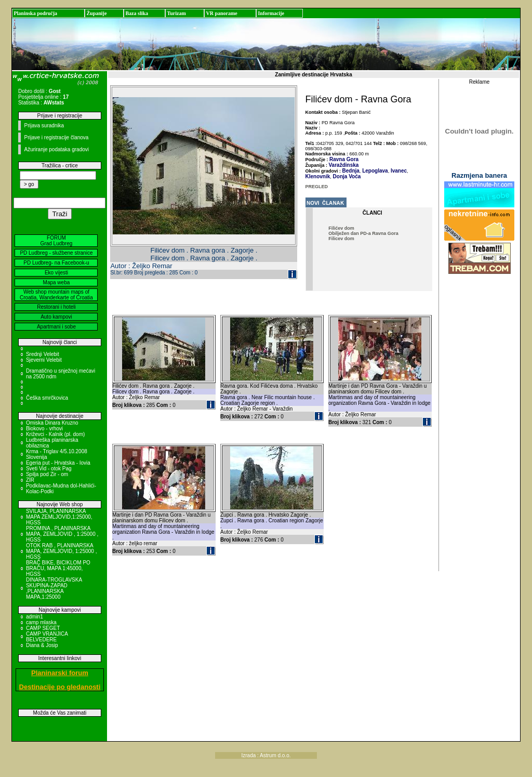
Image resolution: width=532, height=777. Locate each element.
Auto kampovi (56, 317)
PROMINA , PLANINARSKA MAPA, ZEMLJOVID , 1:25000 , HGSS (62, 534)
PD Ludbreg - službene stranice (56, 253)
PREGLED (317, 187)
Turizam (176, 13)
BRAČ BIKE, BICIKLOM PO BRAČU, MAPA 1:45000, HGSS (58, 568)
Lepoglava (374, 171)
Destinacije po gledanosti (60, 687)
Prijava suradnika (44, 126)
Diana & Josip (42, 645)
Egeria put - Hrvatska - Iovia (58, 463)
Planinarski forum (60, 673)
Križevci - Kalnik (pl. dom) (55, 434)
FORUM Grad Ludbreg (57, 241)
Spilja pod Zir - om (47, 474)
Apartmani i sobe (56, 327)
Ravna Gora (344, 159)
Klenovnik (318, 176)
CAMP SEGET (43, 628)
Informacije (271, 13)
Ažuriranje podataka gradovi (56, 149)
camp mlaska (41, 622)
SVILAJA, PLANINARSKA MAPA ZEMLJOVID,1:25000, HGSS (59, 517)
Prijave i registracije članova (56, 137)
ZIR (30, 480)
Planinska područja (35, 13)
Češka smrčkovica (47, 398)
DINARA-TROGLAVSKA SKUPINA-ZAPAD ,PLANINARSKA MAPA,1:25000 (54, 588)
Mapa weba (57, 282)
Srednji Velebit (43, 354)
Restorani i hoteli (56, 307)
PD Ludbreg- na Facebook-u (56, 263)
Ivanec (398, 171)
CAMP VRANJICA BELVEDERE (47, 637)
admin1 (35, 617)
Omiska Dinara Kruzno (52, 423)
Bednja (351, 171)
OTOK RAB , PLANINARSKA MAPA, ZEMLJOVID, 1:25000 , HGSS (62, 551)
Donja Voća (346, 176)
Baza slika (137, 13)
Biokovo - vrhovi (44, 429)
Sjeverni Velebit (44, 360)
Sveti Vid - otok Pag (49, 469)
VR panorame (221, 13)
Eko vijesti (56, 273)
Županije (96, 13)
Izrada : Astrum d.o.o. (266, 755)
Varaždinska (344, 165)
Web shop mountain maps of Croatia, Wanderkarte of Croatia (56, 295)
